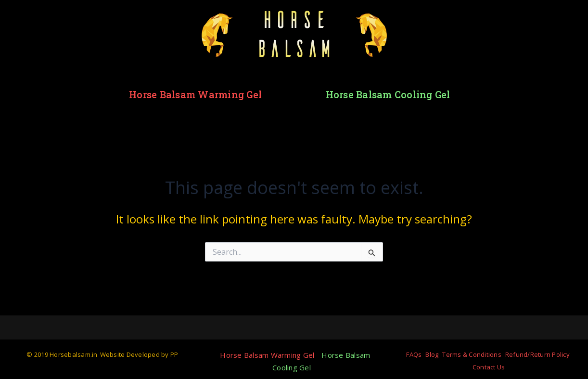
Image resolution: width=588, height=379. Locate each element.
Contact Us (489, 367)
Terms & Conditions (472, 354)
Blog (432, 354)
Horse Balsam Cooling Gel (388, 94)
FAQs (414, 354)
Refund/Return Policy (537, 354)
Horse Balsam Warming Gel (195, 94)
